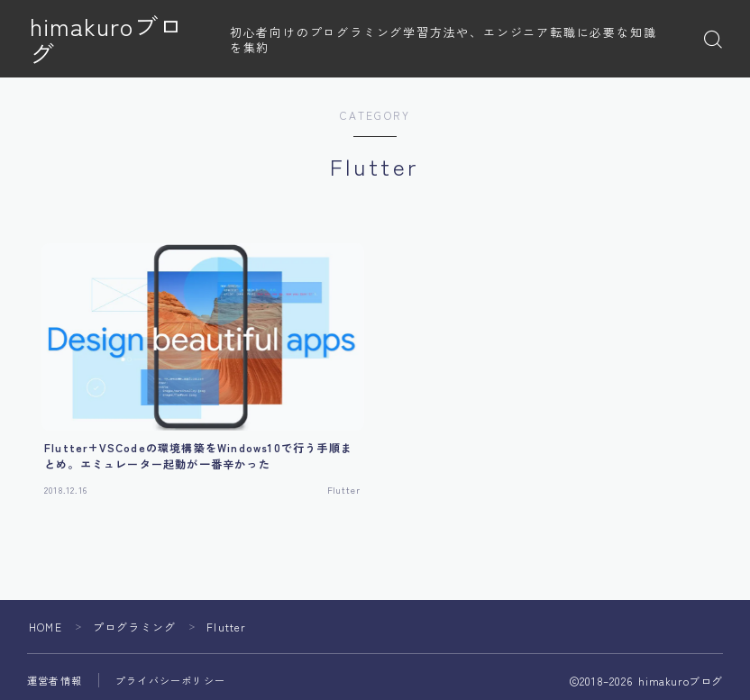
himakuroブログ (119, 40)
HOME (46, 627)
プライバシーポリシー (170, 680)
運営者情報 (55, 680)
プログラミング (134, 627)
